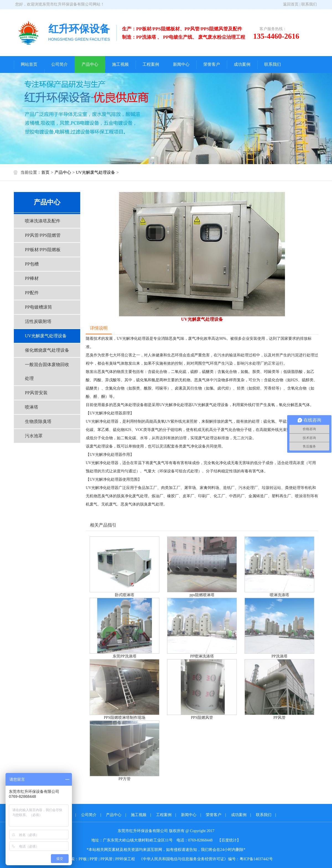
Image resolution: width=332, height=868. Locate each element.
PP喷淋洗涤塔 (202, 656)
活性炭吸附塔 (38, 321)
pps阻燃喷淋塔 (202, 595)
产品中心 (90, 64)
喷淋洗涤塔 (279, 595)
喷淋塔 (32, 407)
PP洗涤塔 (279, 656)
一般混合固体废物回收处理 (47, 371)
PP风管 (279, 718)
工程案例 (151, 64)
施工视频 (120, 64)
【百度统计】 (229, 840)
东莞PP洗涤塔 (124, 656)
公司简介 (59, 64)
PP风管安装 (36, 393)
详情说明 (99, 328)
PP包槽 (32, 264)
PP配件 (32, 293)
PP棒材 (32, 278)
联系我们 (309, 4)
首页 (45, 172)
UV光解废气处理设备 (95, 172)
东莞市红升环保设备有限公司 (68, 4)
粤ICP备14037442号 (256, 859)
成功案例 (242, 64)
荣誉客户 (212, 64)
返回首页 (291, 4)
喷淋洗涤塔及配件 (43, 221)
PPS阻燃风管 (202, 718)
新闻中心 (181, 64)
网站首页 (29, 64)
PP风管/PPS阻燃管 (43, 235)
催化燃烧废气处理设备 (47, 350)
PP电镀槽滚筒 (38, 307)
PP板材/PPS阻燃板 (43, 250)
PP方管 (124, 779)
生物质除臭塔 (38, 421)
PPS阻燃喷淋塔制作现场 (124, 718)
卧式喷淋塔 (124, 595)
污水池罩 (34, 436)
